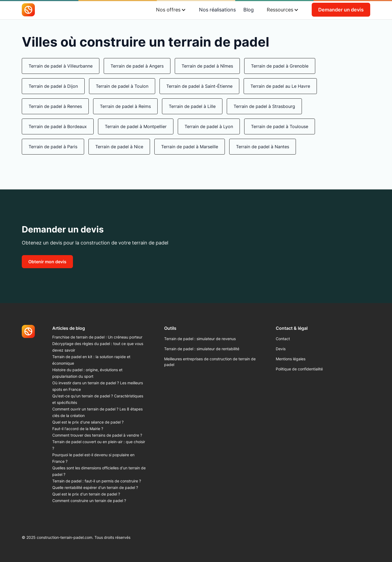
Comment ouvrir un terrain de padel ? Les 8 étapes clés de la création (97, 412)
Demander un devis (341, 10)
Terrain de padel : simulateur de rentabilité (202, 349)
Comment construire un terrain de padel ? (89, 501)
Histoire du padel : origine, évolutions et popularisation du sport (87, 373)
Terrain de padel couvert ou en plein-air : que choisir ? (99, 445)
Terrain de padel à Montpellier (136, 126)
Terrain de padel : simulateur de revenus (200, 339)
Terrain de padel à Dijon (53, 86)
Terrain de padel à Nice (119, 147)
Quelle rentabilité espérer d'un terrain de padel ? (95, 487)
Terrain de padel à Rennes (55, 106)
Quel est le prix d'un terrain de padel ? (86, 494)
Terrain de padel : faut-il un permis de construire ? (97, 481)
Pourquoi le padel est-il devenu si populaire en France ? (93, 458)
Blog (249, 10)
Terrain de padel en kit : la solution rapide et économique (91, 360)
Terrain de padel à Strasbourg (264, 106)
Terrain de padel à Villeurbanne (61, 66)
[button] (171, 10)
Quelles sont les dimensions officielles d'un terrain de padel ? (99, 471)
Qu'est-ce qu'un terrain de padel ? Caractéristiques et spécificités (98, 399)
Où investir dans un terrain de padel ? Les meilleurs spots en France (98, 386)
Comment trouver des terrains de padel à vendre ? (97, 435)
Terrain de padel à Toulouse (280, 126)
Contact (283, 339)
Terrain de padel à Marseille (190, 147)
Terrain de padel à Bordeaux (58, 126)
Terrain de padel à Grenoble (280, 66)
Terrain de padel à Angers (137, 66)
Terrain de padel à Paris (53, 147)
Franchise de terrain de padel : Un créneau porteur (97, 337)
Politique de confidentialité (299, 369)
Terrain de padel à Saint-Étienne (199, 86)
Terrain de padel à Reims (125, 106)
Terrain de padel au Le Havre (280, 86)
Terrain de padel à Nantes (263, 147)
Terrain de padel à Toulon (122, 86)
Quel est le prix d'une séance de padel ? (88, 422)
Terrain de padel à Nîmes (207, 66)
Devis (281, 349)
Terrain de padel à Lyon (209, 126)
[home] (28, 10)
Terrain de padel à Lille (192, 106)
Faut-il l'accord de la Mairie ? (78, 429)
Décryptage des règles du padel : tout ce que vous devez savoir (98, 347)
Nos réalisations (217, 10)
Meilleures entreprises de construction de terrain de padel (210, 362)
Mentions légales (291, 359)
